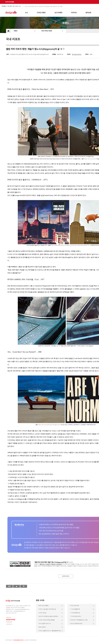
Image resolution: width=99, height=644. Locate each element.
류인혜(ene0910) (77, 54)
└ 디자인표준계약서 (75, 616)
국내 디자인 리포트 (47, 31)
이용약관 (8, 617)
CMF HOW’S (42, 627)
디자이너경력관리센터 (76, 623)
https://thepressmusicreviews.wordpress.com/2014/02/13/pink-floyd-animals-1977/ (71, 245)
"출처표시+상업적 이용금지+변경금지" (51, 564)
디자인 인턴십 (42, 613)
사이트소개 (9, 624)
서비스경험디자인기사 (45, 623)
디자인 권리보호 (74, 606)
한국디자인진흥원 (10, 2)
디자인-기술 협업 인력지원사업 (47, 609)
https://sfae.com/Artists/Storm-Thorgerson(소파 (50, 425)
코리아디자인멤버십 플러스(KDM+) (48, 616)
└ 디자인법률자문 (75, 609)
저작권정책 (9, 622)
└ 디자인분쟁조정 (75, 613)
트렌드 (16, 31)
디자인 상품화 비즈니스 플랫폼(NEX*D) (49, 631)
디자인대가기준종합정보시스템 (79, 620)
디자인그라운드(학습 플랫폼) (47, 620)
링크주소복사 (66, 576)
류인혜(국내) (19, 525)
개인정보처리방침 (11, 620)
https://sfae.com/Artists (90, 159)
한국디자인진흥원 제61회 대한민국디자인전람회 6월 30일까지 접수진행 (44, 6)
